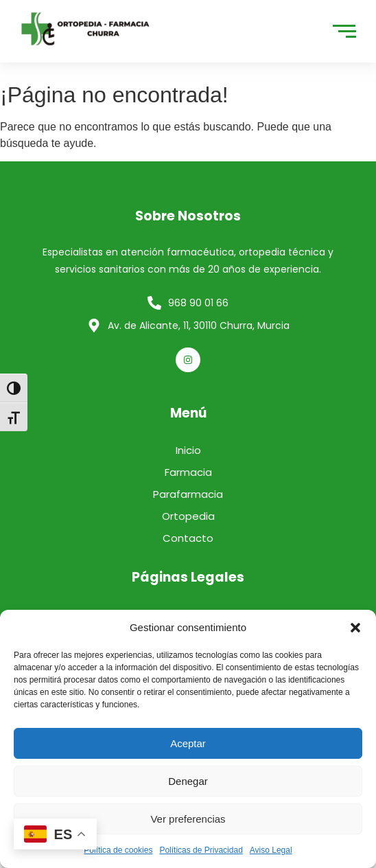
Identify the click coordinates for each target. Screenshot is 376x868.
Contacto (188, 538)
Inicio (188, 450)
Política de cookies (118, 850)
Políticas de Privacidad (201, 850)
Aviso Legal (271, 850)
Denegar (188, 781)
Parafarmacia (188, 494)
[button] (355, 628)
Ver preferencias (188, 819)
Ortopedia (188, 516)
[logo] (86, 29)
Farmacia (188, 472)
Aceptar (188, 743)
